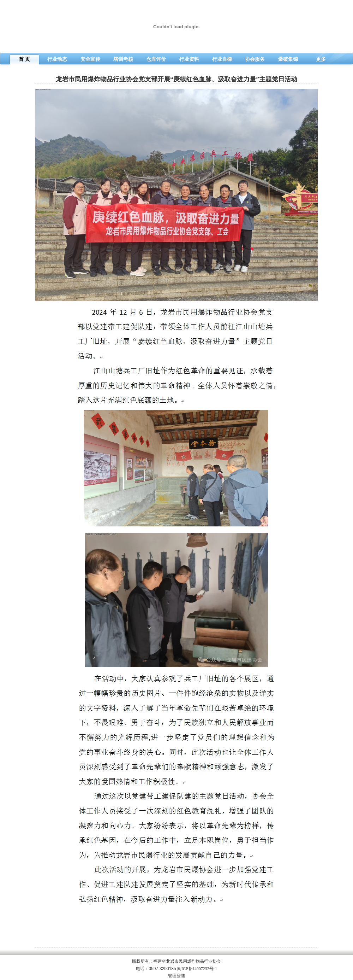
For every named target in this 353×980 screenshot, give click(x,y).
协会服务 (255, 59)
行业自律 (222, 59)
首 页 (24, 59)
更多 (321, 59)
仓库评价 (156, 59)
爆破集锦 (288, 59)
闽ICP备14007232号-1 (197, 969)
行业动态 (57, 59)
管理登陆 (176, 976)
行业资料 (189, 59)
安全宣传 (90, 59)
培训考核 (123, 59)
